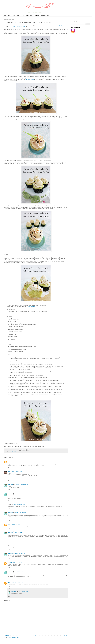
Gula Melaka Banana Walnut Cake (17, 27)
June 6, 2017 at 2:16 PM (18, 544)
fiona (9, 524)
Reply (9, 467)
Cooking (19, 15)
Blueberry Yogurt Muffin (61, 25)
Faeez (9, 461)
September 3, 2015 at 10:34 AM (21, 494)
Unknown (10, 563)
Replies (10, 589)
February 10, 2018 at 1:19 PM (17, 582)
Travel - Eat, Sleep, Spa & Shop (33, 15)
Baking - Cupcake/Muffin (13, 452)
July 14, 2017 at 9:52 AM (17, 563)
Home (5, 15)
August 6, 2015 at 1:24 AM (17, 471)
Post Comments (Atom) (14, 638)
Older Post (65, 635)
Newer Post (7, 635)
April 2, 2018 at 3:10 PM (23, 591)
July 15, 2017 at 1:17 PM (20, 572)
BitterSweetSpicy (30, 79)
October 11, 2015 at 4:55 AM (19, 504)
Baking (14, 15)
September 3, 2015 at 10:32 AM (21, 485)
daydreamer (10, 485)
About (10, 15)
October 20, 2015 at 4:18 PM (21, 512)
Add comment (7, 600)
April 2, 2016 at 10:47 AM (15, 524)
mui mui (9, 471)
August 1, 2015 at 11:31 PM (16, 461)
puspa (9, 582)
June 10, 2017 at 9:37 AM (20, 553)
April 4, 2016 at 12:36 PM (20, 532)
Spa (23, 15)
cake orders (43, 25)
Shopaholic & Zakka (45, 15)
